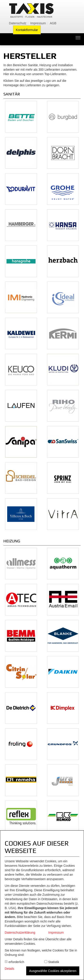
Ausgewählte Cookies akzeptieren (53, 971)
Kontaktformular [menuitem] (27, 30)
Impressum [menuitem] (38, 23)
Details (10, 969)
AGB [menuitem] (53, 23)
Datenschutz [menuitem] (18, 23)
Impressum (56, 933)
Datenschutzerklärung (20, 933)
